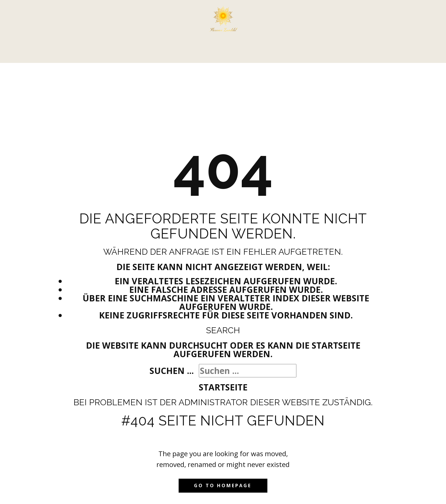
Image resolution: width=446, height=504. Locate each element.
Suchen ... (172, 371)
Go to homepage (223, 486)
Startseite (223, 387)
